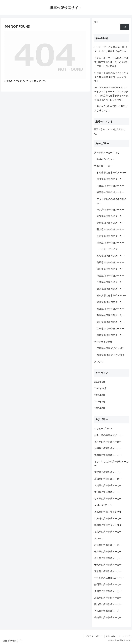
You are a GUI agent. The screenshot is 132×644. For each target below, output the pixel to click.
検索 (96, 22)
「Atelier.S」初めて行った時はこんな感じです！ (111, 108)
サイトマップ (124, 636)
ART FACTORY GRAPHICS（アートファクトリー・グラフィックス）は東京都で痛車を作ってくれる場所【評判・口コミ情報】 (111, 94)
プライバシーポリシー (94, 636)
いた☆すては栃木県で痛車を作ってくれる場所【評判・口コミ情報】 (111, 77)
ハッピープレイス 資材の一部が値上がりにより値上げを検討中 (110, 49)
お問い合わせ (111, 636)
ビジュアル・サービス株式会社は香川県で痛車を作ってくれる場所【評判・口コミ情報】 (111, 62)
